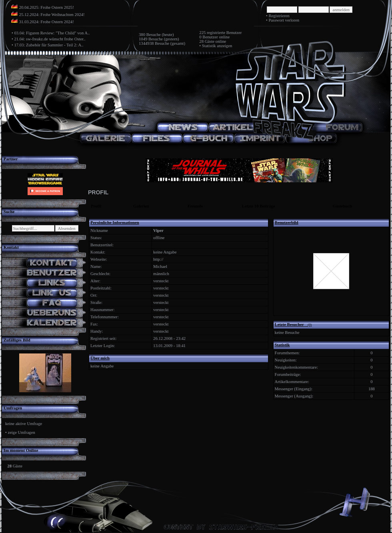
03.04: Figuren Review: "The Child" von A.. (52, 33)
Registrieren (279, 16)
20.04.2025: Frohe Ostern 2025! (47, 7)
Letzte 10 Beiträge (259, 206)
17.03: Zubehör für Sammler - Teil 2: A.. (49, 45)
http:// (158, 259)
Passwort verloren (284, 20)
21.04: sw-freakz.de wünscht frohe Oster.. (50, 39)
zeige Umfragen (21, 432)
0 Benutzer (208, 37)
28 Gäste (207, 41)
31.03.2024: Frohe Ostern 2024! (47, 22)
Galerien (141, 206)
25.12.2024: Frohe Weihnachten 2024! (52, 15)
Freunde (195, 206)
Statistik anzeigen (217, 46)
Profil (96, 206)
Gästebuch (342, 206)
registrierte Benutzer (224, 33)
